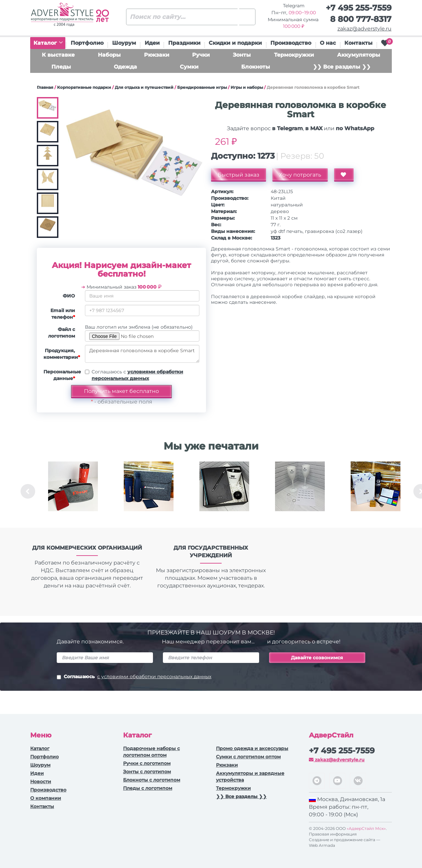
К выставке (58, 55)
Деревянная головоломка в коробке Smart (142, 354)
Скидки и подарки (235, 43)
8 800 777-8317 (361, 19)
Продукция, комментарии (62, 354)
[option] (73, 491)
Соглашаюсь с (137, 375)
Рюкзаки (157, 55)
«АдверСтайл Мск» (366, 828)
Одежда (125, 67)
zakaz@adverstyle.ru (364, 29)
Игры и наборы (247, 87)
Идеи (152, 43)
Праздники (184, 43)
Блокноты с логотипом (152, 780)
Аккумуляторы (359, 55)
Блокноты (256, 67)
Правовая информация (333, 834)
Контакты (358, 43)
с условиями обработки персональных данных (154, 677)
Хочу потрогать (300, 175)
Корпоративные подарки (84, 87)
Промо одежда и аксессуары (252, 748)
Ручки (201, 55)
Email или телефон (63, 314)
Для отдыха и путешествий (144, 87)
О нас (328, 43)
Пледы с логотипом (148, 788)
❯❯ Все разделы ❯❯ (342, 67)
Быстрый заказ (239, 175)
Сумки (189, 67)
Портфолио (87, 43)
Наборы (109, 55)
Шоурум (124, 43)
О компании (46, 798)
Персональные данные (62, 375)
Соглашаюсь (134, 677)
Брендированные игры (202, 87)
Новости (41, 782)
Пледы (61, 67)
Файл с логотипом (62, 333)
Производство (291, 43)
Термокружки (294, 55)
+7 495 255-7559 (359, 8)
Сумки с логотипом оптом (248, 757)
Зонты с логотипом (147, 772)
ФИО (69, 296)
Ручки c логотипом (147, 763)
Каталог (48, 43)
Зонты (242, 55)
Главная (45, 87)
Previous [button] (28, 491)
